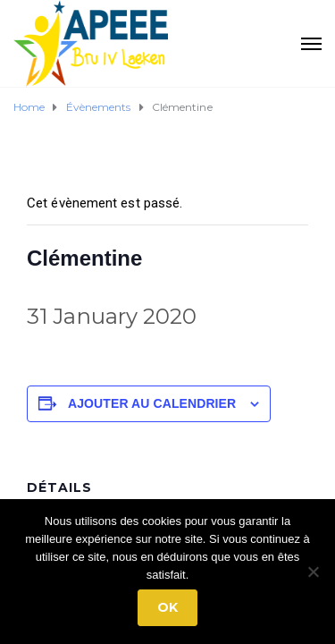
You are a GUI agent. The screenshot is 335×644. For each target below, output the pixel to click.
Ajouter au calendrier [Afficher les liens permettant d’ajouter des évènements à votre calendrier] (152, 403)
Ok (167, 607)
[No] (313, 572)
